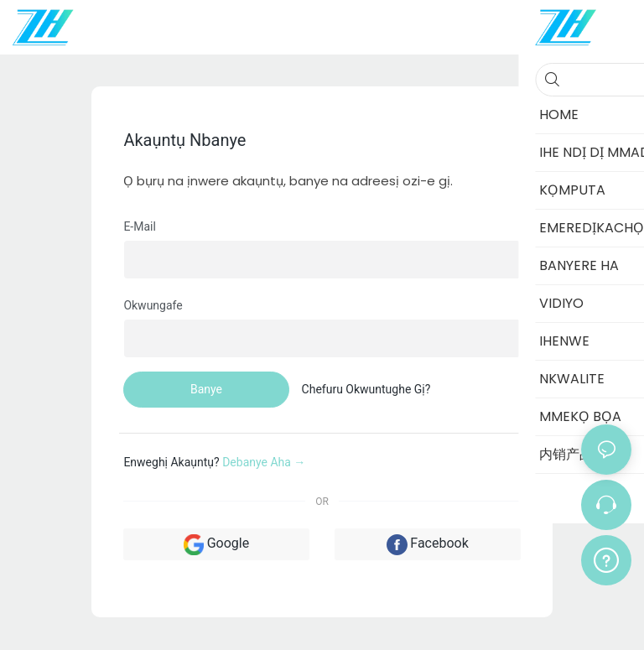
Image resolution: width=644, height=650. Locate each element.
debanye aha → (264, 462)
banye (206, 389)
